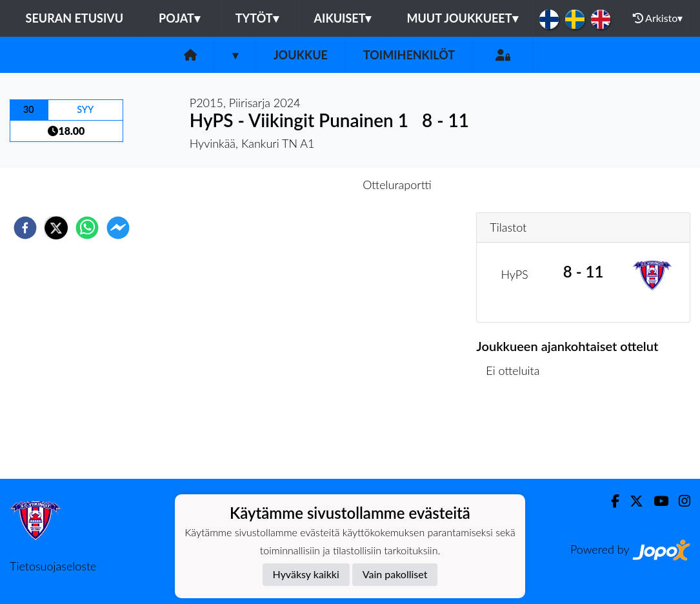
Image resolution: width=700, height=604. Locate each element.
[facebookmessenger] (118, 228)
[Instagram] (679, 501)
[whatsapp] (87, 228)
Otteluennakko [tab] (305, 185)
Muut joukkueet (462, 18)
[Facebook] (610, 501)
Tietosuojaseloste (53, 566)
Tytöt (257, 18)
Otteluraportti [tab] (397, 185)
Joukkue (301, 55)
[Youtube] (656, 501)
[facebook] (25, 228)
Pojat (179, 18)
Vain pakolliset (395, 574)
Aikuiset (343, 18)
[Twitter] (631, 501)
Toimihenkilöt (409, 55)
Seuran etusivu (75, 18)
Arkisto (658, 18)
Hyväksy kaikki (306, 574)
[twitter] (56, 228)
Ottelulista (518, 435)
